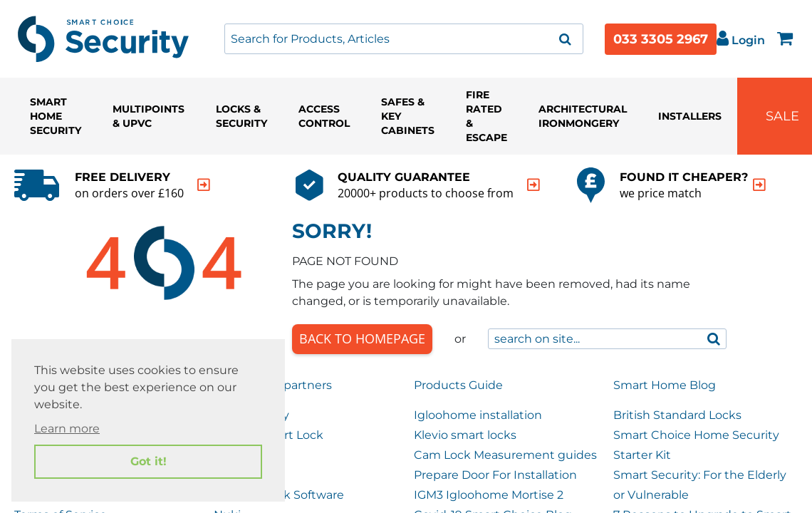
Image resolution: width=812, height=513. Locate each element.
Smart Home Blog (665, 385)
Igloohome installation (478, 415)
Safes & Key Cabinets (408, 116)
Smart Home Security (56, 116)
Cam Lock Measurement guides (505, 455)
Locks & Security (241, 116)
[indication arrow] (204, 185)
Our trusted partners (273, 385)
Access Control (324, 116)
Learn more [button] (67, 429)
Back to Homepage (362, 338)
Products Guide (458, 385)
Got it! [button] (149, 461)
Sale (782, 116)
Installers (690, 116)
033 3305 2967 (661, 39)
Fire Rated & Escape (486, 116)
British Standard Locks (677, 415)
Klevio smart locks (465, 435)
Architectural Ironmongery (583, 116)
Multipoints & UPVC (149, 116)
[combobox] (404, 39)
